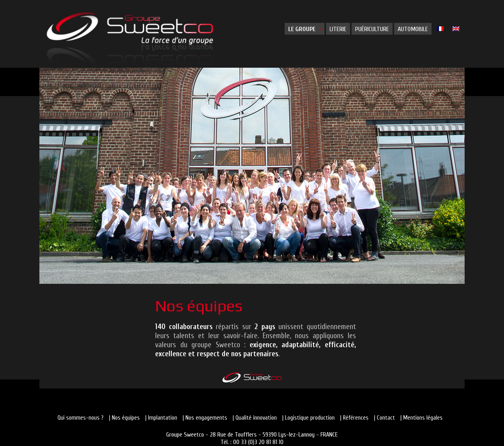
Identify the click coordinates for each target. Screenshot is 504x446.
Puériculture (372, 29)
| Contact (384, 418)
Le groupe (302, 29)
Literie (338, 29)
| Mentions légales (422, 418)
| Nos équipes (124, 418)
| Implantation (161, 418)
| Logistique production (309, 418)
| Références (354, 418)
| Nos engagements (205, 418)
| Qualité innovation (255, 418)
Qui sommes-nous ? (81, 418)
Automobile (413, 29)
